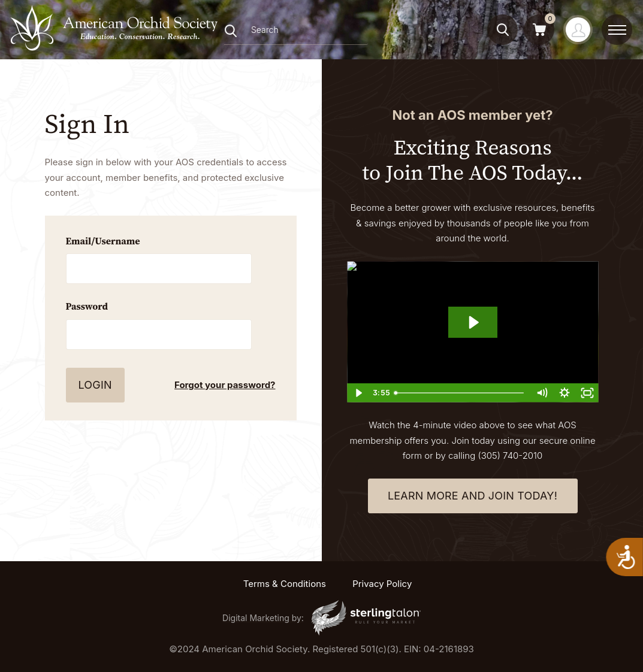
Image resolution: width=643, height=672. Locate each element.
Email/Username (103, 241)
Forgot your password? (225, 385)
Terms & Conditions (285, 584)
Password (87, 306)
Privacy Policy (382, 584)
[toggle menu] (617, 30)
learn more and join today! (473, 496)
